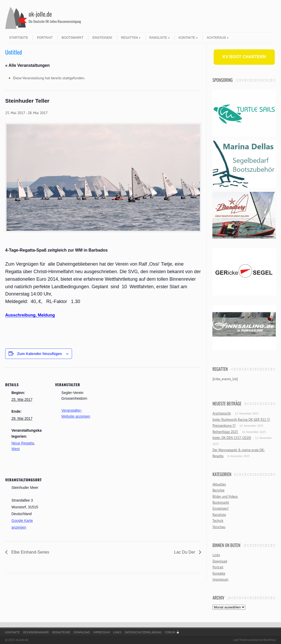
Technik (218, 521)
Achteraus (218, 38)
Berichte (218, 490)
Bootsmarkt (73, 38)
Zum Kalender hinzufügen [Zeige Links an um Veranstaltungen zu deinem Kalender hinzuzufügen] (40, 354)
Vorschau (219, 527)
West (16, 449)
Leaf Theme (240, 640)
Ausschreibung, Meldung (30, 315)
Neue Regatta (23, 443)
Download (220, 561)
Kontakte (188, 38)
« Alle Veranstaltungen (27, 65)
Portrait (45, 38)
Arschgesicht (221, 413)
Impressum (220, 579)
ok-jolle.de (40, 14)
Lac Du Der (185, 552)
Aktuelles (219, 484)
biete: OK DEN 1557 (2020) (232, 438)
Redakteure (61, 632)
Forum (170, 632)
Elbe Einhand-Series (30, 552)
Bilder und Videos (225, 497)
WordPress (269, 640)
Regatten (131, 38)
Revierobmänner (36, 632)
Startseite (19, 38)
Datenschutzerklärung (143, 632)
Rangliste (160, 38)
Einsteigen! (102, 38)
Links (216, 555)
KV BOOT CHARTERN (244, 57)
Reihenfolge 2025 (225, 432)
